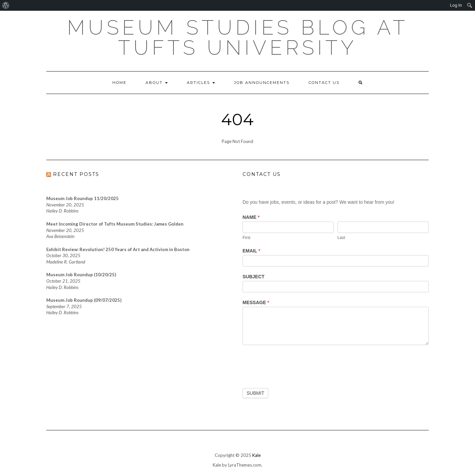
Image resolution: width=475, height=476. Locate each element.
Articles (201, 83)
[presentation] (294, 365)
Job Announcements (262, 83)
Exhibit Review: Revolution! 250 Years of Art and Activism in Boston (118, 249)
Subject (253, 277)
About (157, 83)
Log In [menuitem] (456, 5)
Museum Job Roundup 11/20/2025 (83, 198)
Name (251, 217)
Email (251, 251)
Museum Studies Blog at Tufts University (238, 38)
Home (119, 83)
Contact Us (324, 83)
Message (256, 302)
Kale (256, 455)
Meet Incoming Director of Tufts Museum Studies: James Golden (115, 224)
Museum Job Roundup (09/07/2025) (84, 300)
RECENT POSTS (76, 174)
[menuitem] (6, 5)
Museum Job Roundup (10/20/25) (81, 275)
